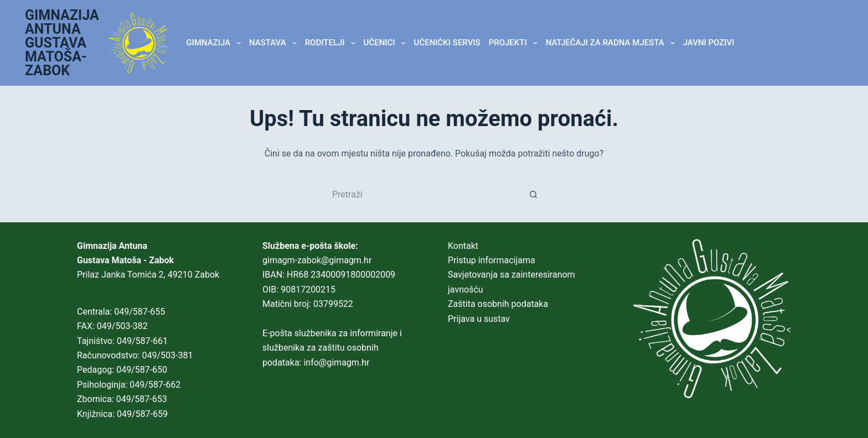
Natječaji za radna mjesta (612, 43)
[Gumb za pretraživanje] (534, 194)
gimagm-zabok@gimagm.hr (317, 260)
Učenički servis (447, 43)
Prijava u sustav (479, 319)
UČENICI (387, 43)
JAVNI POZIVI (709, 43)
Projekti (515, 43)
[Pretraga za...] (423, 194)
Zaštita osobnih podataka (498, 304)
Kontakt (463, 246)
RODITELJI (332, 43)
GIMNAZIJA (215, 43)
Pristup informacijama (492, 260)
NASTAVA (275, 43)
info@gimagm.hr (336, 363)
